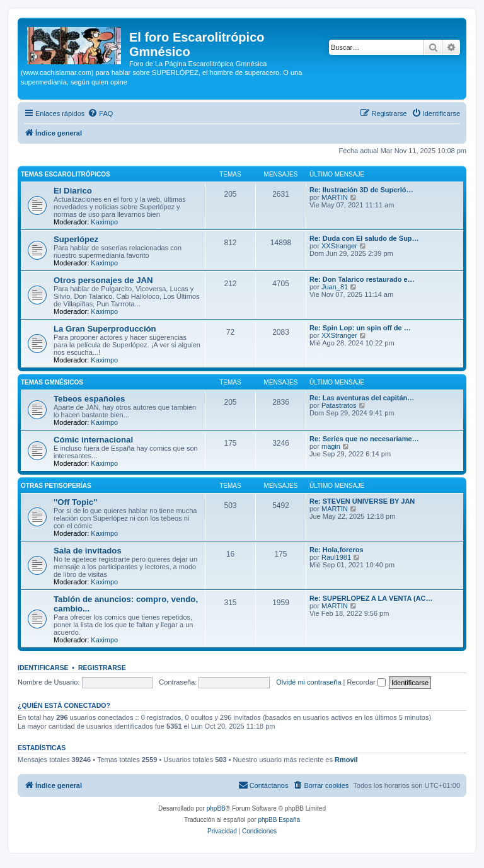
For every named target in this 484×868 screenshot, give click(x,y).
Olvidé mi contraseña (308, 682)
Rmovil (346, 760)
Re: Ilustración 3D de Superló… (361, 190)
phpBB (216, 808)
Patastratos (339, 405)
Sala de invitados (88, 551)
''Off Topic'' (75, 502)
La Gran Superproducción (105, 329)
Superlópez (76, 239)
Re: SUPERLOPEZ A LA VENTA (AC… (371, 598)
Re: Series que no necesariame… (364, 439)
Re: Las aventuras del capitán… (362, 398)
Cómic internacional (93, 440)
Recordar (366, 682)
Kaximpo (104, 222)
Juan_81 (335, 287)
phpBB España (279, 820)
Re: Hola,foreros (337, 550)
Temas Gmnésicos (52, 382)
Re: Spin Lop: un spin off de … (360, 328)
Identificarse (43, 668)
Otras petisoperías (56, 486)
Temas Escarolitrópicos (66, 174)
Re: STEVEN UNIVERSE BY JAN (362, 501)
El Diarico (73, 191)
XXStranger (339, 246)
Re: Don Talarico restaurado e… (362, 279)
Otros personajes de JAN (103, 280)
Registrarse (102, 668)
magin (331, 446)
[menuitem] (100, 113)
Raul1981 (336, 557)
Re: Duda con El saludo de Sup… (364, 238)
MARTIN (335, 197)
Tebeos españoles (89, 399)
